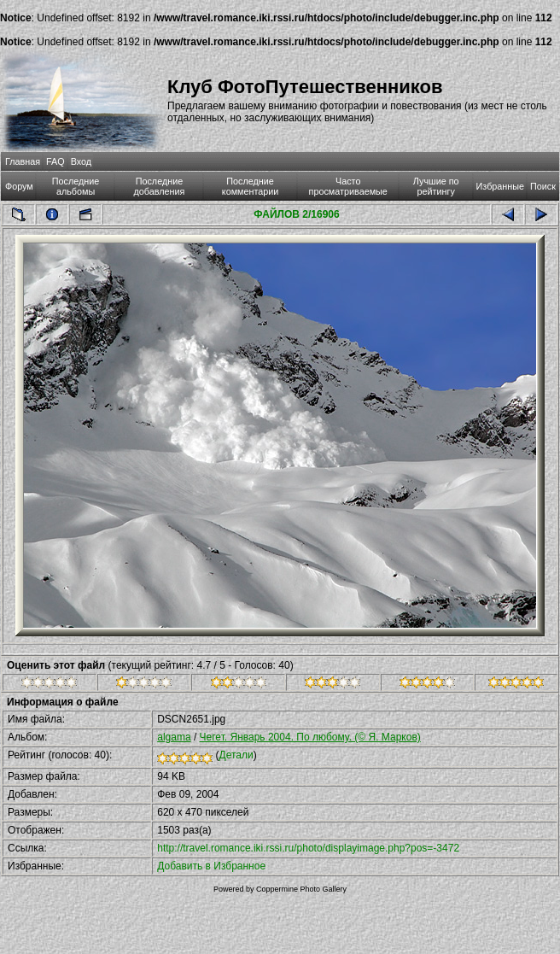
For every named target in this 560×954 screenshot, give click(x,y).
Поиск (543, 186)
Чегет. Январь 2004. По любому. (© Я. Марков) (310, 737)
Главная (23, 161)
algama (174, 737)
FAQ (55, 161)
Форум (19, 186)
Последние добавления (160, 186)
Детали (236, 755)
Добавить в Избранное (211, 866)
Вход (81, 161)
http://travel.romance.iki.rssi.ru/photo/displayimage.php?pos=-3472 (308, 848)
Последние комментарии (251, 186)
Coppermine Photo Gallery (301, 889)
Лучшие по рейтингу (436, 186)
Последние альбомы (76, 186)
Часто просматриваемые (348, 186)
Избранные (500, 186)
